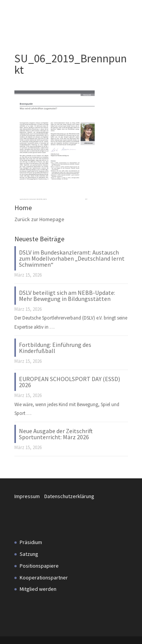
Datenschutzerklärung (69, 496)
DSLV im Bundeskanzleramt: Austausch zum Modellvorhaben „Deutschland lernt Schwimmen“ (72, 258)
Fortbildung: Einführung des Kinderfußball (55, 348)
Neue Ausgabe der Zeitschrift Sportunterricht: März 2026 (56, 434)
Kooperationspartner (44, 578)
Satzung (29, 554)
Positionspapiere (39, 566)
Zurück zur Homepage (39, 219)
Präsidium (31, 542)
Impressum (29, 496)
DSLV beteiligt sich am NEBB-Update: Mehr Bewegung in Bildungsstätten (67, 296)
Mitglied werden (38, 589)
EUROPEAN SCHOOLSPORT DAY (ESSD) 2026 (69, 382)
